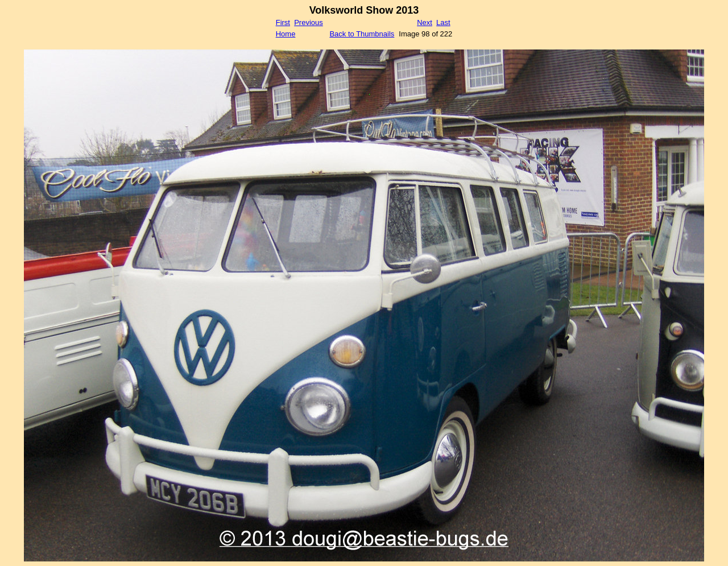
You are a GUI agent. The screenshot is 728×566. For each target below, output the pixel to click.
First (283, 22)
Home (286, 34)
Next (425, 22)
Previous (309, 22)
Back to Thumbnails (362, 34)
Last (443, 22)
